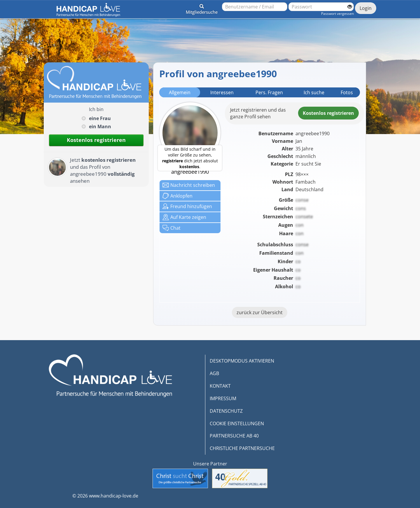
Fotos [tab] (347, 92)
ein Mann (100, 126)
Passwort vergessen (337, 14)
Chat (171, 228)
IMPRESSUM (223, 398)
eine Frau (100, 118)
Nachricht (189, 185)
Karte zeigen (184, 217)
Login (366, 8)
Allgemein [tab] (180, 92)
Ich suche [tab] (314, 92)
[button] (202, 8)
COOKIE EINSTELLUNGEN (237, 423)
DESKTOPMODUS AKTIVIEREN (242, 361)
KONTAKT (220, 386)
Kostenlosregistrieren (328, 113)
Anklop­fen (177, 196)
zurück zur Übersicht (260, 312)
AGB (214, 373)
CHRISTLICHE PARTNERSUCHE (242, 448)
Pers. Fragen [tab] (269, 92)
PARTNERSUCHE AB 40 (234, 436)
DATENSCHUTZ (226, 411)
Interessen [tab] (222, 92)
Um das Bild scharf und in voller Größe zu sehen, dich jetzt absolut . (190, 158)
